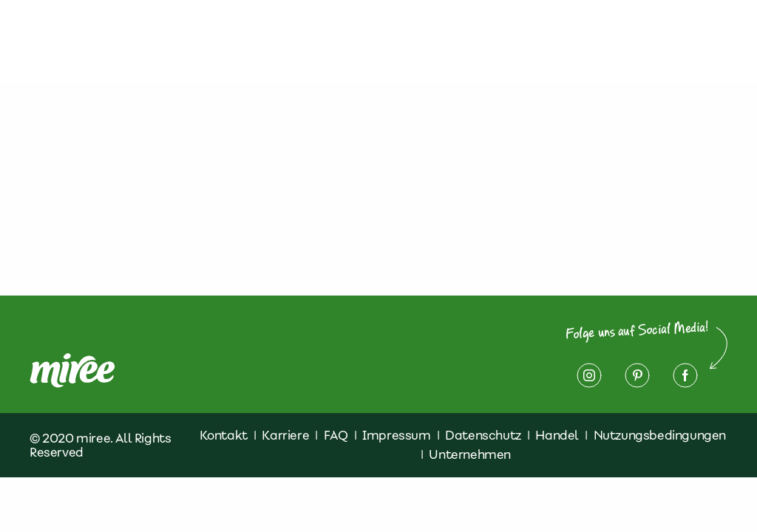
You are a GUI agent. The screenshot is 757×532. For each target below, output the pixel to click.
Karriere (285, 435)
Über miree (163, 41)
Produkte (234, 33)
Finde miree (382, 41)
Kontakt (451, 33)
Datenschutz (546, 33)
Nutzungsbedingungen (660, 435)
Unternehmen (470, 454)
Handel (557, 435)
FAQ (336, 435)
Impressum (653, 33)
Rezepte (314, 33)
